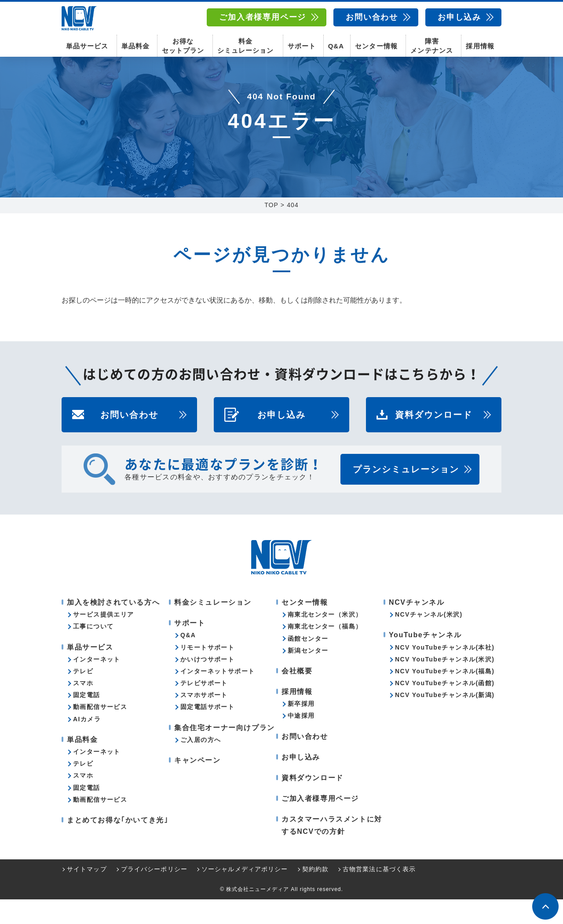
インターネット (97, 684)
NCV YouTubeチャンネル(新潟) (445, 719)
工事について (93, 651)
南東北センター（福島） (325, 651)
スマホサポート (204, 719)
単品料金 (135, 44)
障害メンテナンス (431, 44)
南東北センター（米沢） (325, 639)
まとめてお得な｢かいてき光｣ (117, 845)
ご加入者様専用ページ (263, 17)
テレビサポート (204, 708)
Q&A (336, 44)
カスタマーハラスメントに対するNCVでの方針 (332, 850)
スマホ (83, 708)
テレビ (83, 696)
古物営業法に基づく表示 (379, 894)
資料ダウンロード (434, 439)
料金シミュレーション (245, 44)
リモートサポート (207, 672)
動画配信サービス (100, 731)
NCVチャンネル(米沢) (429, 639)
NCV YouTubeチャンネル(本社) (445, 672)
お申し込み (459, 17)
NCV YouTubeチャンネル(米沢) (445, 684)
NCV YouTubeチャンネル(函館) (445, 708)
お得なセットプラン (183, 44)
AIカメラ (87, 744)
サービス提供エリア (104, 639)
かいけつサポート (207, 684)
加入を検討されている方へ (113, 627)
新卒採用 (301, 728)
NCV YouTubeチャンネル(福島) (445, 696)
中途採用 (301, 740)
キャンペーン (197, 785)
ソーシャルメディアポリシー (245, 894)
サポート (302, 44)
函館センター (308, 663)
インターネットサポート (218, 696)
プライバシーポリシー (154, 894)
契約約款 (315, 894)
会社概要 (297, 696)
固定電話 (87, 719)
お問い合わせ (372, 17)
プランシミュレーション (406, 494)
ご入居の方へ (201, 764)
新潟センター (308, 675)
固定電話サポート (207, 731)
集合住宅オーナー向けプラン (225, 752)
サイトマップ (87, 894)
